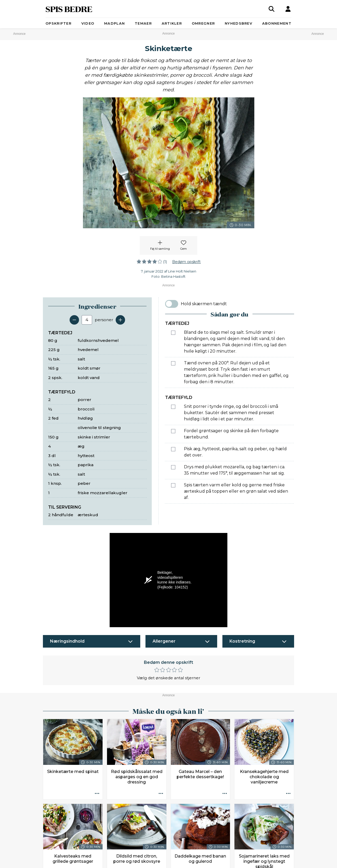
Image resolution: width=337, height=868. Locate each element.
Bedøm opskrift (186, 262)
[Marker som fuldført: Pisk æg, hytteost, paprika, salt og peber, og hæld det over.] (173, 449)
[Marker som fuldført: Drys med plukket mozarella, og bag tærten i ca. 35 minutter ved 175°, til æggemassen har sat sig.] (173, 467)
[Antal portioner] (87, 320)
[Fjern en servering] (74, 320)
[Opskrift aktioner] (97, 794)
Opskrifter (58, 23)
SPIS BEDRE (69, 9)
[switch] (172, 304)
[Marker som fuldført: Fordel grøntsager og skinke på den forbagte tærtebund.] (173, 431)
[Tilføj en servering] (120, 320)
